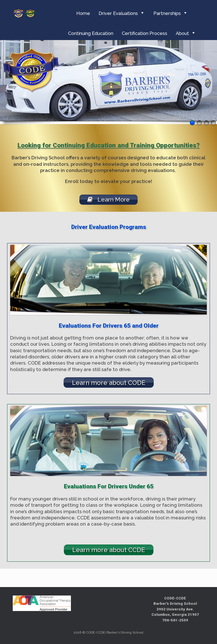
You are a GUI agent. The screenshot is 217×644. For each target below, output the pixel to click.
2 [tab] (199, 123)
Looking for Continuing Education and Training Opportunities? (109, 145)
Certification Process (145, 33)
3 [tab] (206, 123)
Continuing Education (91, 33)
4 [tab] (213, 123)
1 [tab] (192, 123)
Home (83, 13)
